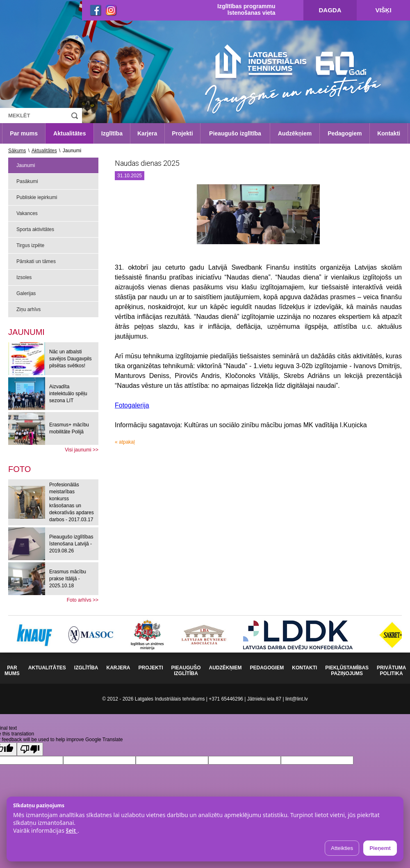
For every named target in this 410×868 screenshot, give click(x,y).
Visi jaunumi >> (82, 450)
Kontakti (389, 133)
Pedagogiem (345, 133)
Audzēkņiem (295, 133)
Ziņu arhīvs (28, 309)
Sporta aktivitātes (35, 229)
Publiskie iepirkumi (37, 197)
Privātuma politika (391, 671)
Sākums (17, 151)
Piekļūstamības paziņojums (347, 671)
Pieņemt (380, 848)
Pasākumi (27, 181)
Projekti (182, 133)
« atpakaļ (125, 442)
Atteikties (342, 848)
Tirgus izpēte (30, 245)
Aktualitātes (69, 133)
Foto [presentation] (19, 469)
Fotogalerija (132, 405)
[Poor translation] (30, 749)
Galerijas (26, 293)
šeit (71, 830)
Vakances (27, 213)
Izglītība (112, 133)
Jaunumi (26, 165)
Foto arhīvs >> (83, 600)
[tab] (19, 469)
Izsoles (24, 277)
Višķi (383, 10)
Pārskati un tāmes (36, 261)
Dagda (330, 10)
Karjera (147, 133)
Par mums (24, 133)
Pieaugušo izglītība (235, 133)
